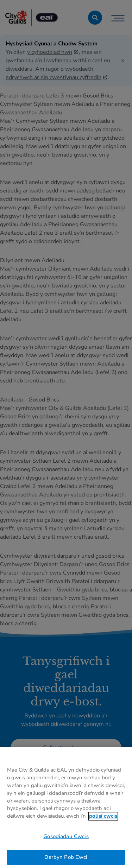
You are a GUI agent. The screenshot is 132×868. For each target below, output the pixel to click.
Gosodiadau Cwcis (66, 839)
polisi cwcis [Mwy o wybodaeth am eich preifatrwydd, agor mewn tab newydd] (103, 818)
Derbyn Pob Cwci (66, 860)
